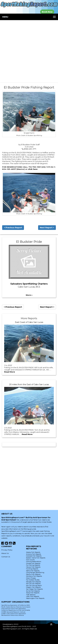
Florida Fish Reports (33, 563)
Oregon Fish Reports (33, 587)
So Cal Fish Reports (33, 591)
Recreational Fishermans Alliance (13, 615)
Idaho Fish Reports (33, 571)
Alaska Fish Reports (33, 552)
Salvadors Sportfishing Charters (29, 284)
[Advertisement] (29, 51)
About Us (5, 553)
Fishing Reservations (34, 561)
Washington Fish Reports (35, 598)
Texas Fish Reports (33, 593)
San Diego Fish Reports (34, 589)
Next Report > (47, 228)
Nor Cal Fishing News (34, 585)
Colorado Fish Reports (34, 556)
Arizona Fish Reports (34, 554)
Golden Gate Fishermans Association (14, 614)
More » (29, 295)
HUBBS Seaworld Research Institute (13, 612)
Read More (10, 372)
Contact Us (6, 557)
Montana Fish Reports (34, 576)
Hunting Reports (32, 569)
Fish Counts (30, 560)
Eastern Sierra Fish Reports (36, 558)
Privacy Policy (7, 550)
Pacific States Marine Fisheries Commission (16, 607)
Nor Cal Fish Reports (33, 584)
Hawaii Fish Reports (33, 567)
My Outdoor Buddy (33, 580)
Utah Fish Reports (33, 596)
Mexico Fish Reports (33, 574)
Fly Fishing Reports (33, 565)
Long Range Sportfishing (35, 572)
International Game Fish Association (14, 609)
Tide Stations (31, 595)
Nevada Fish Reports (33, 582)
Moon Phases (31, 578)
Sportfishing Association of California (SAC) (16, 605)
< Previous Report (13, 228)
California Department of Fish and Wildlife (16, 610)
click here (33, 169)
